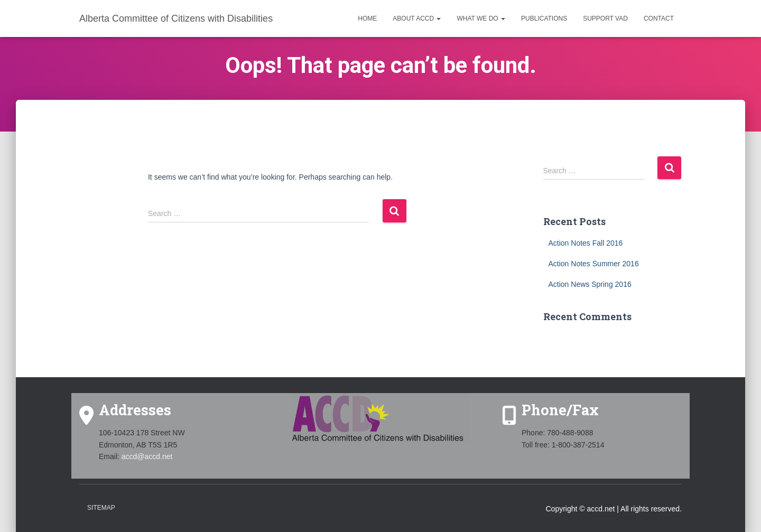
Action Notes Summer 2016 (594, 264)
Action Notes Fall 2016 (586, 243)
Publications (544, 18)
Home (367, 18)
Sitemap (101, 508)
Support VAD (605, 18)
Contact (659, 18)
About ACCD (417, 18)
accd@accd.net (147, 456)
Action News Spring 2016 (590, 284)
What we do (481, 18)
